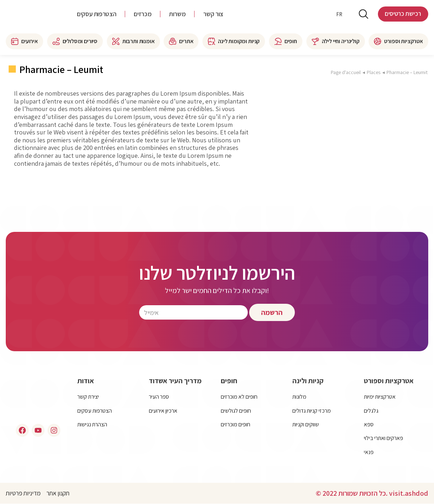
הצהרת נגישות (92, 424)
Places (374, 72)
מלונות (299, 397)
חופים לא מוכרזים (239, 397)
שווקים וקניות (306, 424)
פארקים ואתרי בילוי (383, 438)
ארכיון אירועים (163, 411)
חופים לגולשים (236, 411)
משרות (177, 15)
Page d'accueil (346, 72)
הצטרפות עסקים (97, 15)
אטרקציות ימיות (380, 397)
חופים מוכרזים (236, 424)
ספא (369, 424)
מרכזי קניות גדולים (312, 411)
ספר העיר (159, 397)
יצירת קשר (88, 397)
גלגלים (371, 411)
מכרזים (143, 15)
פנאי (369, 452)
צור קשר (213, 15)
